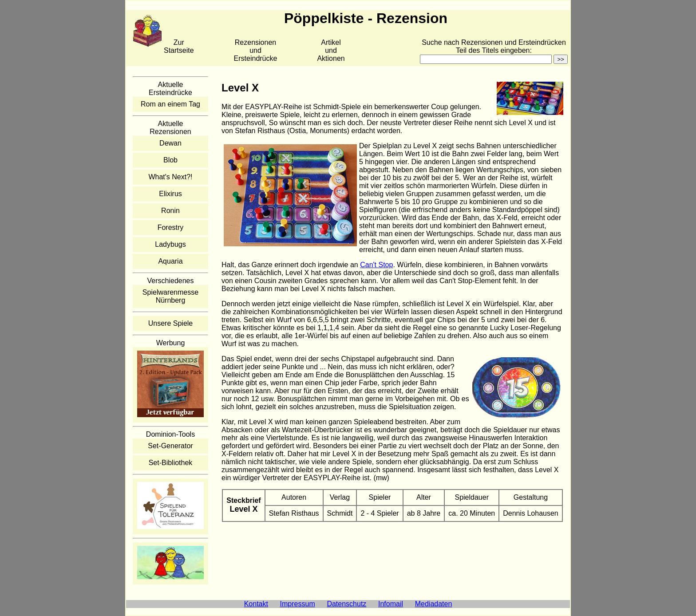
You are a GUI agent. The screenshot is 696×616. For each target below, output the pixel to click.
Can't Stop (376, 265)
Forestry (171, 227)
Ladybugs (170, 244)
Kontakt (256, 604)
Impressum (298, 604)
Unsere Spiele (171, 323)
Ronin (170, 211)
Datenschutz (346, 604)
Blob (170, 160)
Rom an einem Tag (170, 104)
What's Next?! (170, 177)
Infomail (391, 604)
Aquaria (170, 261)
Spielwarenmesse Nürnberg (170, 296)
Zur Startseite (179, 46)
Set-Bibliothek (171, 463)
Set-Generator (170, 446)
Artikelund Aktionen (331, 50)
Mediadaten (434, 604)
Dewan (170, 143)
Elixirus (170, 194)
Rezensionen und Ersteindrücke (256, 50)
